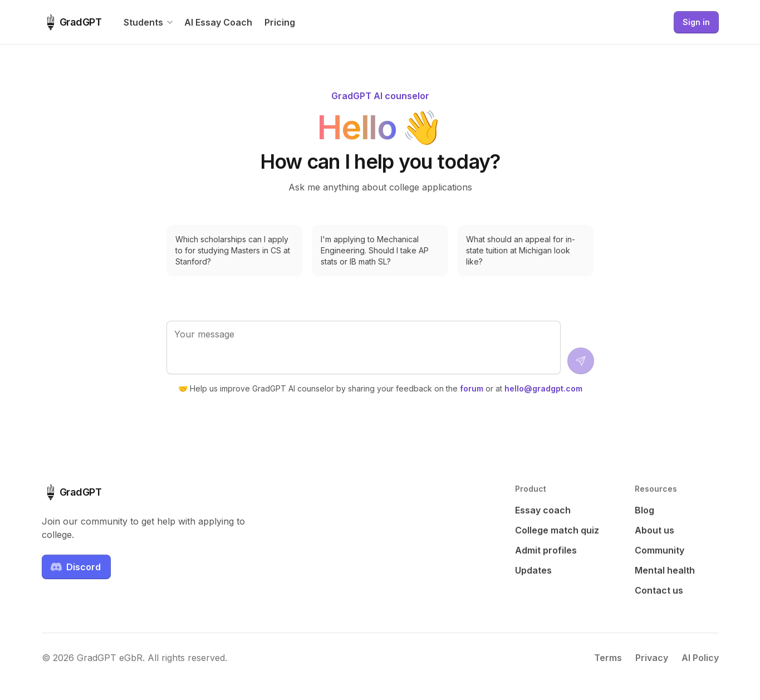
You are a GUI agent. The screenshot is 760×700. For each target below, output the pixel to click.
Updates (533, 570)
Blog (644, 510)
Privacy (652, 658)
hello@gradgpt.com (543, 388)
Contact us (659, 590)
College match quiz (557, 530)
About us (654, 530)
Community (660, 550)
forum (472, 388)
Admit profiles (546, 550)
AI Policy (700, 658)
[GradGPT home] (72, 22)
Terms (608, 658)
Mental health (665, 570)
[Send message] (581, 361)
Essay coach (543, 510)
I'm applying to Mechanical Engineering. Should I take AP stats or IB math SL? (375, 250)
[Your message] (364, 347)
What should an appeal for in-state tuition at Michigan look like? (521, 250)
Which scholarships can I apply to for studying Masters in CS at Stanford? (233, 250)
